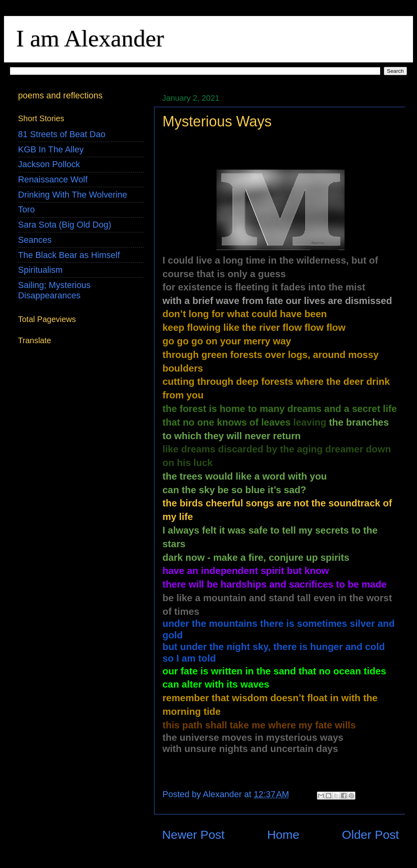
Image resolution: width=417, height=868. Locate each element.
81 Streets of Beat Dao (62, 134)
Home (283, 835)
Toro (26, 209)
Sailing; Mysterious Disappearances (54, 290)
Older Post (370, 835)
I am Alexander (90, 38)
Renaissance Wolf (53, 179)
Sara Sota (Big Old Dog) (65, 225)
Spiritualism (40, 270)
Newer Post (193, 835)
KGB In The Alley (51, 149)
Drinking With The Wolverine (73, 195)
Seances (35, 240)
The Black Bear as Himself (69, 255)
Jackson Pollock (49, 164)
